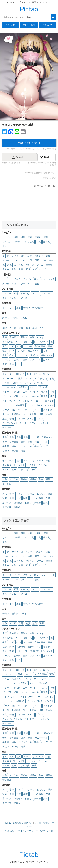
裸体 (12, 355)
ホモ (19, 308)
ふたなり (14, 479)
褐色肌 (6, 446)
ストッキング (9, 401)
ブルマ (40, 419)
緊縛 (12, 494)
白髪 (12, 437)
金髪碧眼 (14, 442)
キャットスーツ (26, 401)
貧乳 (46, 237)
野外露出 (14, 337)
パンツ (28, 383)
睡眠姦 (17, 507)
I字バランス (47, 355)
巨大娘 (49, 265)
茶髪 (36, 446)
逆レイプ (7, 503)
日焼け (6, 451)
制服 (29, 374)
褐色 (14, 446)
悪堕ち (24, 337)
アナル (40, 265)
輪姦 (5, 498)
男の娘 (6, 284)
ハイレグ (34, 392)
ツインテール (25, 446)
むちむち (39, 256)
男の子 (15, 284)
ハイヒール (8, 405)
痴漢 (25, 360)
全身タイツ (30, 423)
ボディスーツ (41, 383)
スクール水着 (29, 414)
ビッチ (17, 360)
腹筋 (44, 260)
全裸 (5, 337)
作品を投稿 (10, 25)
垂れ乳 (47, 242)
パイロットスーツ (25, 419)
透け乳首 (34, 355)
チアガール (8, 427)
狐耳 (12, 461)
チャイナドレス (35, 405)
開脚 (12, 351)
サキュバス (38, 461)
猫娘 (34, 470)
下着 (52, 379)
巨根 (28, 269)
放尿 (19, 498)
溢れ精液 (28, 346)
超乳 (23, 237)
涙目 (35, 328)
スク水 (6, 392)
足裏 (21, 269)
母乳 (5, 246)
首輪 (52, 392)
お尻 (9, 265)
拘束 (5, 494)
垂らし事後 (40, 346)
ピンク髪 (35, 437)
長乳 (39, 242)
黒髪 (19, 437)
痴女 (5, 346)
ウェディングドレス (12, 423)
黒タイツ (27, 410)
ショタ (51, 279)
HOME (7, 823)
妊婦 (48, 256)
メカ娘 (6, 470)
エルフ (27, 461)
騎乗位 (6, 318)
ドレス (37, 410)
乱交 (5, 351)
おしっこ (30, 494)
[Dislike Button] (46, 157)
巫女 (5, 419)
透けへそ (48, 360)
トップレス (43, 423)
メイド (28, 379)
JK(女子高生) (41, 379)
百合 (5, 308)
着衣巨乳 (20, 405)
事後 (50, 346)
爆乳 (16, 237)
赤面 (21, 328)
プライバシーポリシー (27, 831)
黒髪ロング (47, 437)
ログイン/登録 (29, 25)
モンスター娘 (9, 465)
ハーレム (7, 360)
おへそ (15, 260)
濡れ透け (43, 342)
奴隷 (45, 503)
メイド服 (48, 410)
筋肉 (51, 260)
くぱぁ (40, 337)
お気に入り (47, 25)
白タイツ (49, 401)
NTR (18, 342)
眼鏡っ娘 (16, 392)
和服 (41, 414)
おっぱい (7, 237)
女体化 (27, 308)
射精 (19, 346)
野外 (19, 364)
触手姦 (49, 479)
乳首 (14, 269)
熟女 (37, 284)
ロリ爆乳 (18, 242)
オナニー (14, 298)
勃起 (12, 364)
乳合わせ (21, 351)
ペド (30, 284)
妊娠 (32, 337)
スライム (43, 465)
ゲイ (12, 308)
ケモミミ (32, 465)
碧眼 (23, 451)
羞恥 (5, 328)
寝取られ (27, 342)
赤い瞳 (15, 451)
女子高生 (22, 387)
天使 (48, 461)
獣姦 (41, 479)
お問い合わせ (46, 831)
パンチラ (7, 396)
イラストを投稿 (42, 823)
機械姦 (33, 479)
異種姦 (24, 479)
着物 (12, 419)
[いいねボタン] (19, 157)
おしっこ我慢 (37, 498)
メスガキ (27, 279)
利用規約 (10, 831)
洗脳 (50, 494)
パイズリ (7, 293)
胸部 (35, 269)
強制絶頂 (18, 503)
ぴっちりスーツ (42, 374)
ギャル (35, 396)
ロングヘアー (48, 446)
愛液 (5, 364)
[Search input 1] (26, 17)
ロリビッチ (15, 279)
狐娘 (14, 470)
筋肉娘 (6, 260)
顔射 (16, 293)
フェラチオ (47, 293)
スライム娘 (24, 470)
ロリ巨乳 (29, 242)
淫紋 (20, 379)
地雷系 (44, 396)
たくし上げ (22, 355)
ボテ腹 (15, 256)
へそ (23, 260)
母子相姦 (7, 484)
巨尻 (37, 260)
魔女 (52, 396)
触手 (5, 479)
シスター (25, 396)
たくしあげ (8, 342)
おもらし (41, 494)
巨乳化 (38, 237)
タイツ (33, 387)
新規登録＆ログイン (23, 823)
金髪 (5, 437)
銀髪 (26, 437)
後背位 (15, 318)
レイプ (20, 494)
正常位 (24, 318)
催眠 (12, 498)
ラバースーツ (9, 379)
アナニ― (25, 298)
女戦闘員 (16, 414)
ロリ (5, 279)
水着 (5, 374)
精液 (12, 346)
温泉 (5, 355)
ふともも (19, 265)
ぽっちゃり (27, 256)
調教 (26, 498)
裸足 (16, 396)
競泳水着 (43, 387)
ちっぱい (7, 242)
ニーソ (39, 401)
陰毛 (30, 260)
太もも (6, 269)
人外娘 (21, 465)
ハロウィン (17, 383)
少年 (23, 284)
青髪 (5, 442)
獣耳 (19, 461)
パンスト (49, 405)
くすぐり (7, 507)
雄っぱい (44, 269)
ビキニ (6, 383)
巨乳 (30, 237)
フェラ (35, 293)
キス (5, 298)
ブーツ (6, 410)
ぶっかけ (25, 293)
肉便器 (37, 503)
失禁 (48, 498)
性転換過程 (38, 308)
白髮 (23, 442)
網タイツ (16, 410)
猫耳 (5, 461)
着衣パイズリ (34, 351)
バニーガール (9, 387)
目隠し (28, 503)
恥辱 (42, 328)
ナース (6, 414)
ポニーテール (41, 442)
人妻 (25, 392)
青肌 (30, 442)
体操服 (49, 414)
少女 (43, 279)
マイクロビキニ (17, 374)
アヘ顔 (13, 328)
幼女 (36, 279)
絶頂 (28, 328)
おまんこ (30, 265)
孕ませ (47, 351)
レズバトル (35, 360)
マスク (44, 392)
